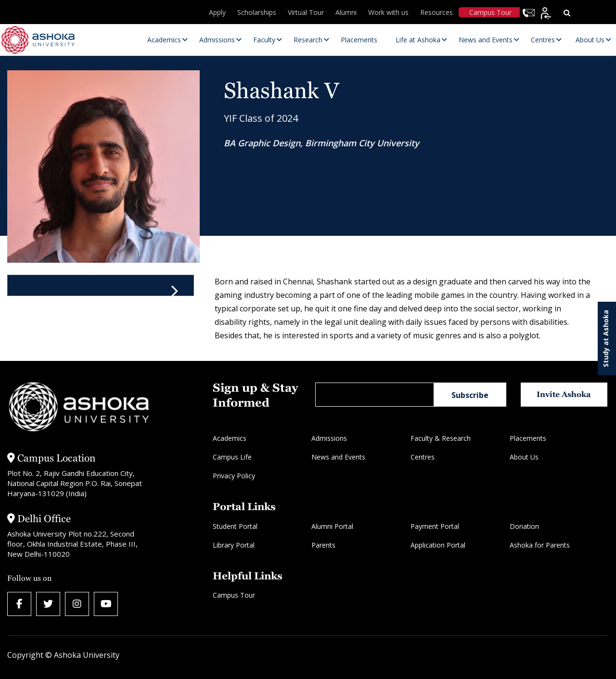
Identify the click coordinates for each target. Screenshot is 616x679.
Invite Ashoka (564, 394)
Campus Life (232, 457)
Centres (423, 457)
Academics (230, 438)
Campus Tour (490, 12)
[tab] (101, 285)
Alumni (346, 12)
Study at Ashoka (606, 339)
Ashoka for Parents (540, 545)
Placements (528, 438)
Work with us (388, 12)
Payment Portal (435, 526)
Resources (436, 12)
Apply (217, 12)
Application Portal (438, 545)
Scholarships (257, 12)
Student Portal (235, 526)
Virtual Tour (306, 12)
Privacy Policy (234, 476)
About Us (524, 457)
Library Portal (234, 545)
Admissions (329, 438)
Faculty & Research (441, 438)
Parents (323, 545)
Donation (524, 526)
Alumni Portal (332, 526)
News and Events (338, 457)
